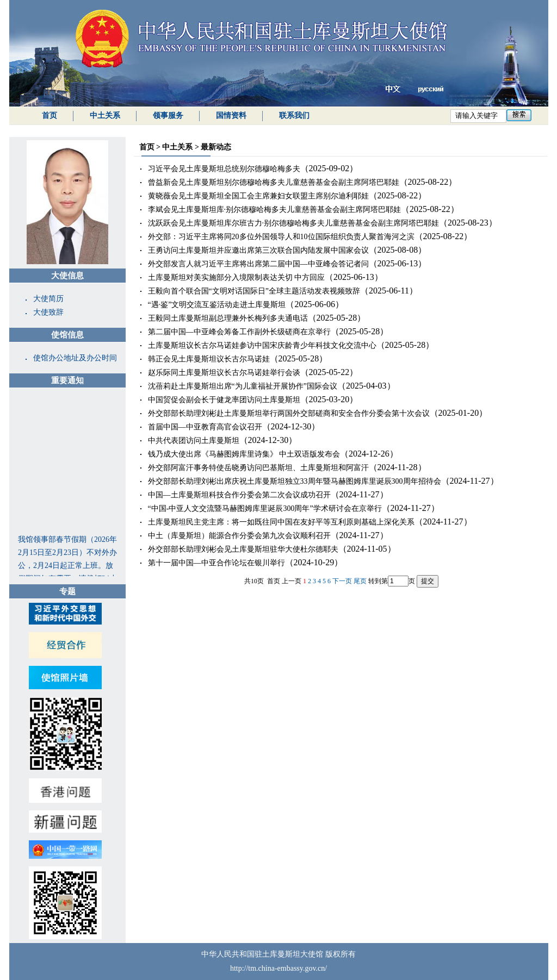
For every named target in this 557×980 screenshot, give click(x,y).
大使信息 (67, 276)
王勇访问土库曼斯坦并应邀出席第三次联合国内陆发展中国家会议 (258, 250)
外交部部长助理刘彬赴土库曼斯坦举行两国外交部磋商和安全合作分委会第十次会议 (289, 413)
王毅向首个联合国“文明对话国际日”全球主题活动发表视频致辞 (254, 291)
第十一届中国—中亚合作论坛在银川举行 (216, 563)
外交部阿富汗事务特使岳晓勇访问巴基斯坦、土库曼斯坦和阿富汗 (258, 468)
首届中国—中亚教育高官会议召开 (205, 427)
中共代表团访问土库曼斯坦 (194, 441)
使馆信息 (67, 335)
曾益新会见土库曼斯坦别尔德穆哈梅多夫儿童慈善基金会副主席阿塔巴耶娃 (274, 182)
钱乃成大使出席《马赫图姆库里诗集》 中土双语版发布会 (244, 454)
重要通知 (67, 380)
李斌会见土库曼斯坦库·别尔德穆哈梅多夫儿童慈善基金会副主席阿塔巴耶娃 (275, 210)
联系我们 (294, 116)
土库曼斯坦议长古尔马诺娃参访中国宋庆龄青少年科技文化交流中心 (262, 345)
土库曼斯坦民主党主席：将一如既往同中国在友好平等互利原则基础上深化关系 (281, 522)
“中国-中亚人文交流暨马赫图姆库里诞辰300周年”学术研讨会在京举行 (265, 508)
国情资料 (231, 116)
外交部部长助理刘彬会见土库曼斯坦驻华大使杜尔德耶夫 (243, 549)
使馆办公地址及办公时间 (75, 358)
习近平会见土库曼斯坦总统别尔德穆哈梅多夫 (224, 169)
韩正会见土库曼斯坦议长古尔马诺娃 (209, 359)
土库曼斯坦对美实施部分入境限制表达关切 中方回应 (237, 277)
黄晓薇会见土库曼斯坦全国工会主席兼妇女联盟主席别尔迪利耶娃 (258, 196)
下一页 (342, 581)
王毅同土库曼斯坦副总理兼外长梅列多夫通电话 (228, 318)
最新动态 (216, 147)
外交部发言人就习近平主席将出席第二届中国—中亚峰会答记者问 (258, 264)
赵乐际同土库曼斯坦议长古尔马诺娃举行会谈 (224, 373)
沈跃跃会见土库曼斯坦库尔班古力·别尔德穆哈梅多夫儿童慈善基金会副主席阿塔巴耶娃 (294, 223)
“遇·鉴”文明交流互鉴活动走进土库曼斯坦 (217, 305)
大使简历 (48, 299)
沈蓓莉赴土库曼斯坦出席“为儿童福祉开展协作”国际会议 (243, 386)
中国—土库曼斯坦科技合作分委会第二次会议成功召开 (239, 495)
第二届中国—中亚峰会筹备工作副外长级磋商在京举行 (239, 332)
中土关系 (105, 116)
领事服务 (168, 116)
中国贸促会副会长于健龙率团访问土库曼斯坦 (224, 400)
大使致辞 (48, 312)
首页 (49, 116)
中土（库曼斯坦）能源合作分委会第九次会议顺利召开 (239, 536)
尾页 (360, 581)
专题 (67, 591)
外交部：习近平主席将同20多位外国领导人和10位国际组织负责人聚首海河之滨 (281, 237)
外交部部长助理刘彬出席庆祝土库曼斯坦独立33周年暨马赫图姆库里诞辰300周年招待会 (295, 481)
